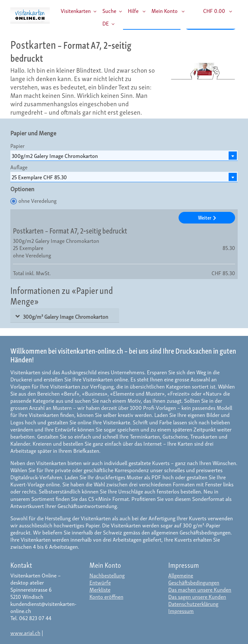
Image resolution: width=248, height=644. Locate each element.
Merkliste (100, 589)
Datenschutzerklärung (193, 603)
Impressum (181, 611)
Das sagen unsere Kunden (197, 596)
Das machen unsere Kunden (200, 589)
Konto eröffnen (106, 596)
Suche (109, 10)
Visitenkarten (76, 10)
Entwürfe (100, 582)
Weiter (207, 217)
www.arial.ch (25, 633)
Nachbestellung (107, 575)
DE (106, 23)
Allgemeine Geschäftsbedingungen (194, 579)
